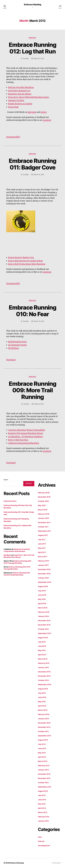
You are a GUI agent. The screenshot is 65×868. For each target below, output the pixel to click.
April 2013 (42, 757)
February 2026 (44, 493)
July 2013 (42, 744)
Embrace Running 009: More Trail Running (32, 390)
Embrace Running (32, 5)
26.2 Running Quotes (17, 345)
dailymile (32, 112)
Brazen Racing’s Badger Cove (21, 258)
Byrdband (7, 555)
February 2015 (44, 663)
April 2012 (42, 808)
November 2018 (44, 497)
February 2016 (44, 612)
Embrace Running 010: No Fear (32, 311)
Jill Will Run (13, 348)
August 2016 (43, 586)
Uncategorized (44, 846)
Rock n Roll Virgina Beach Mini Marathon (27, 264)
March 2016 (43, 608)
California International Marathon (24, 443)
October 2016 (43, 578)
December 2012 (44, 774)
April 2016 (42, 604)
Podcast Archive (10, 501)
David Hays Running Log (19, 91)
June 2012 (42, 800)
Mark (27, 59)
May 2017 (42, 548)
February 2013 (44, 766)
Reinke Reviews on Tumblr (20, 104)
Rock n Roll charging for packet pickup (25, 261)
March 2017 (43, 557)
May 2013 (42, 753)
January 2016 (43, 616)
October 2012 (43, 783)
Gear (40, 837)
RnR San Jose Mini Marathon (21, 87)
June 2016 (42, 595)
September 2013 (44, 736)
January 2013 (43, 770)
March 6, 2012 (39, 404)
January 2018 (43, 518)
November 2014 (44, 676)
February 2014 (44, 714)
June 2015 (42, 646)
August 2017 (43, 535)
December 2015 (44, 621)
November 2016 (44, 574)
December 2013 (44, 723)
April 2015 (42, 655)
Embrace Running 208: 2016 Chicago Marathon (18, 562)
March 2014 (43, 710)
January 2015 (43, 667)
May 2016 (42, 599)
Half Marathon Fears (17, 342)
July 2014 (42, 693)
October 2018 (43, 501)
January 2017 (43, 565)
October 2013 (43, 731)
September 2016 (44, 582)
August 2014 (43, 689)
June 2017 (42, 544)
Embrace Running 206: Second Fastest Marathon (17, 574)
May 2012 (42, 804)
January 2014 (43, 719)
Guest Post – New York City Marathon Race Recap (19, 556)
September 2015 (44, 633)
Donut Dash (13, 107)
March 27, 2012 (39, 59)
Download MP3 (13, 137)
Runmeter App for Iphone (20, 94)
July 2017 (42, 540)
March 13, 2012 (39, 321)
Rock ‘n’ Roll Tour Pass (18, 440)
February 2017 (44, 561)
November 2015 (44, 625)
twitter (43, 112)
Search (6, 480)
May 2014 (42, 702)
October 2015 (43, 629)
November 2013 (44, 727)
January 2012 (43, 821)
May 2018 (42, 505)
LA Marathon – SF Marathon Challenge (25, 437)
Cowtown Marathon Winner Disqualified (26, 430)
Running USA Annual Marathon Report (26, 433)
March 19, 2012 (39, 175)
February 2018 (44, 514)
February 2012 (44, 817)
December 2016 (44, 569)
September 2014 (44, 685)
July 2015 (42, 642)
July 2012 (42, 795)
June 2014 (42, 697)
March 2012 (43, 812)
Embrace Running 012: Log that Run (32, 48)
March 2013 (43, 761)
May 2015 (42, 650)
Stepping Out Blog (16, 100)
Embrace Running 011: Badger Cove (32, 164)
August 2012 (43, 791)
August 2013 (43, 740)
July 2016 (42, 591)
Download (11, 360)
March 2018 (43, 510)
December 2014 (44, 672)
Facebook (47, 120)
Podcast (32, 38)
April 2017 (42, 552)
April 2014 (42, 706)
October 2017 (43, 527)
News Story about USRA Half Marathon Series (29, 97)
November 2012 (44, 778)
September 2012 (44, 787)
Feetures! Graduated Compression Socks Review (17, 550)
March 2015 (43, 659)
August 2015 (43, 638)
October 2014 (43, 680)
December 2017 (44, 522)
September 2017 (44, 531)
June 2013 (42, 748)
